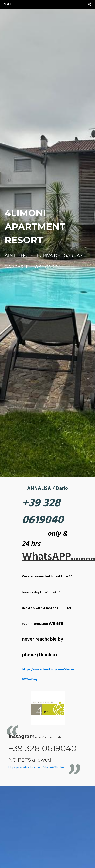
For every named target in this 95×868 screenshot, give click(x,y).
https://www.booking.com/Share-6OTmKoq (37, 767)
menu (8, 5)
